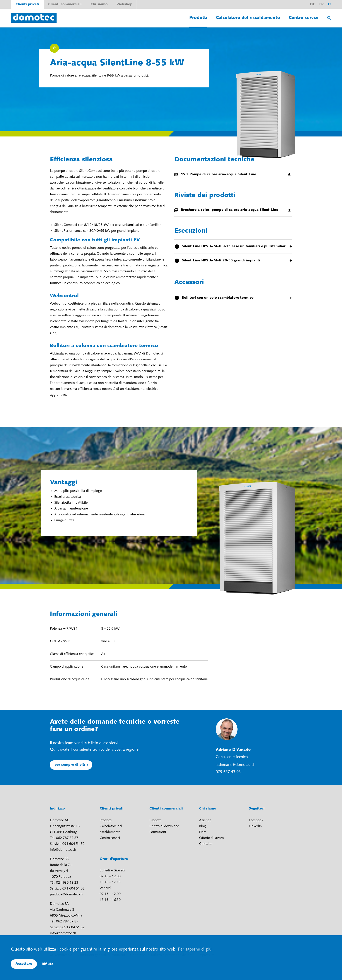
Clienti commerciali (65, 4)
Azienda (205, 820)
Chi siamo (99, 4)
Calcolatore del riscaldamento (248, 18)
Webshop (124, 4)
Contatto (206, 844)
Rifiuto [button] (48, 964)
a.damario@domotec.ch (236, 765)
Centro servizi (304, 18)
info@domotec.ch (63, 850)
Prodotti (198, 18)
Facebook (256, 820)
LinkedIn (255, 826)
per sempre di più (70, 765)
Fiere (203, 832)
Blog (203, 826)
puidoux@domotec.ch (66, 895)
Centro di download (164, 826)
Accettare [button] (24, 964)
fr (321, 4)
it (330, 4)
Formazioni (158, 832)
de (312, 4)
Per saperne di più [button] (195, 949)
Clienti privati (27, 4)
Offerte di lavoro (211, 838)
